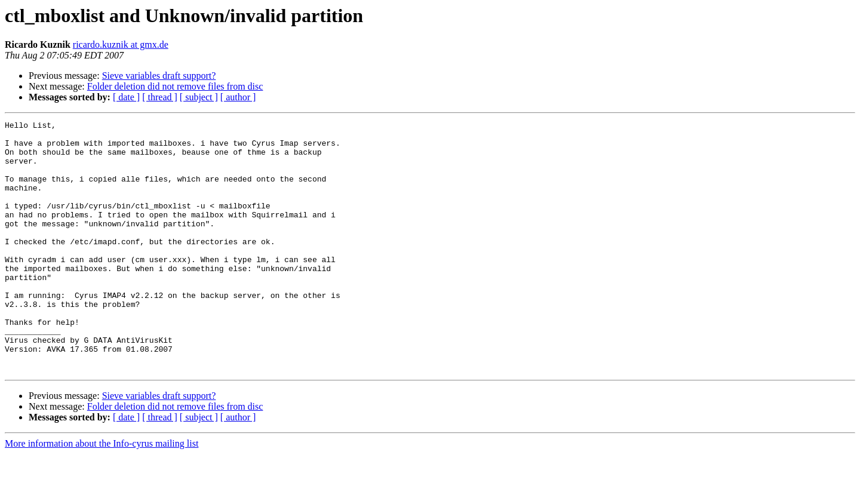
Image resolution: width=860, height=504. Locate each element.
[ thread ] (160, 97)
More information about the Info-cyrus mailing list (102, 494)
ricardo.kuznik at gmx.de (121, 44)
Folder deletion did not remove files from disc (175, 86)
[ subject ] (199, 97)
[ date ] (126, 97)
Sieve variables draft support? (159, 76)
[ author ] (238, 97)
